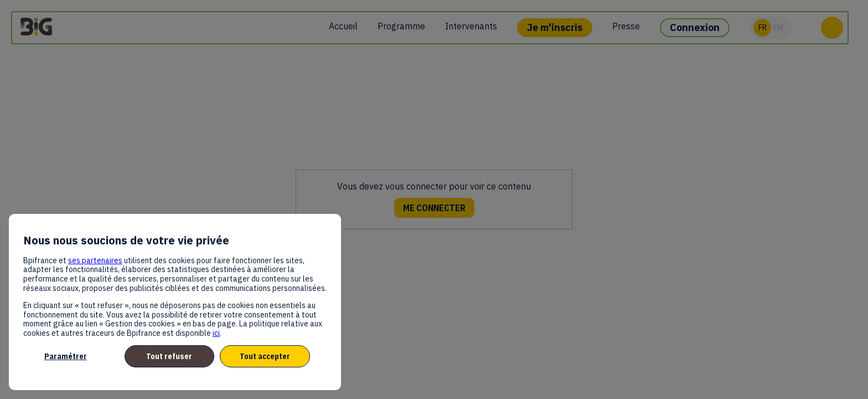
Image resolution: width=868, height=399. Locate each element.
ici (216, 333)
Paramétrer (66, 356)
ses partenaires (95, 260)
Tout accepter (265, 356)
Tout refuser (169, 356)
